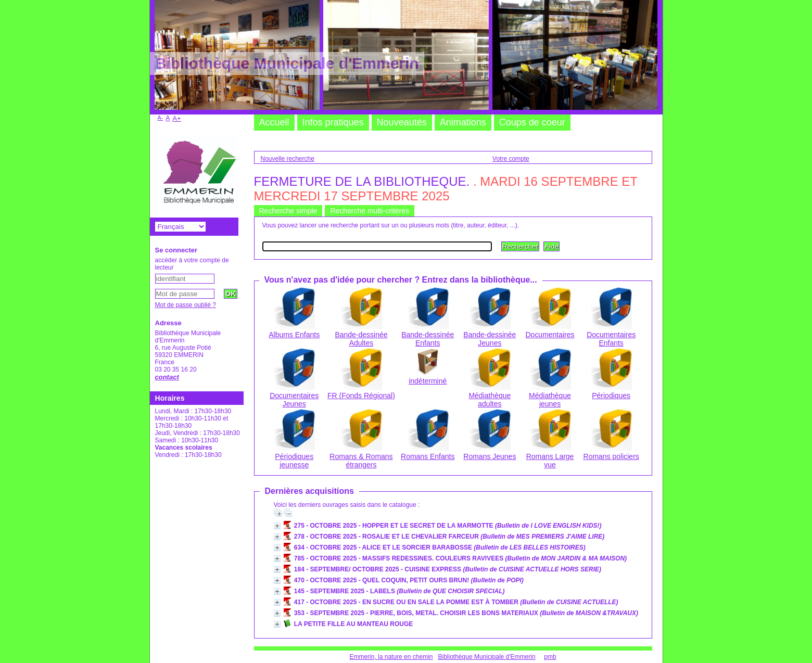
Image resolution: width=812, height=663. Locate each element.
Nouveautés (402, 122)
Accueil (274, 122)
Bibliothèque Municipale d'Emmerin (487, 657)
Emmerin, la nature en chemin (391, 657)
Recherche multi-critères (370, 211)
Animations (463, 122)
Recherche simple (288, 211)
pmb (550, 657)
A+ (177, 118)
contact (167, 377)
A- (161, 118)
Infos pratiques (333, 122)
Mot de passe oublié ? (186, 305)
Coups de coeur (532, 122)
